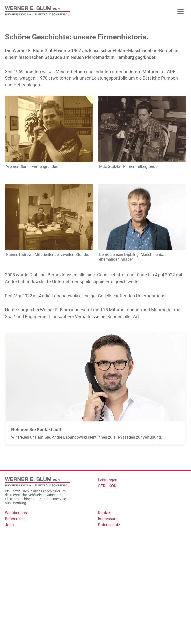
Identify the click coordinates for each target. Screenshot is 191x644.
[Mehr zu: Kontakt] (95, 389)
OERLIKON (107, 486)
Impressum (108, 519)
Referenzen (15, 519)
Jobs (9, 525)
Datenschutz (109, 525)
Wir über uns (16, 513)
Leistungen (108, 480)
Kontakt (105, 513)
